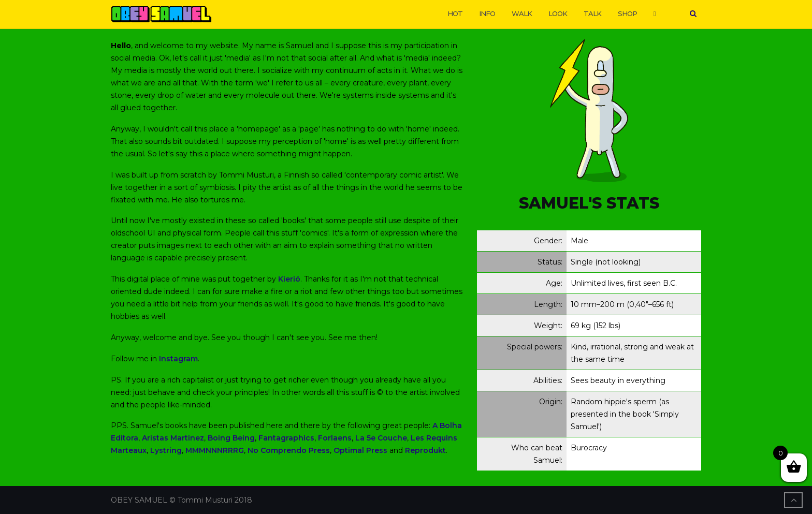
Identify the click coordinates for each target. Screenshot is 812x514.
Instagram (178, 359)
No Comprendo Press (289, 450)
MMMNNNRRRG (215, 450)
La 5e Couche (381, 438)
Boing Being (231, 438)
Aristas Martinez (173, 438)
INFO (487, 13)
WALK (522, 13)
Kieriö (289, 279)
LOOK (558, 13)
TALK (592, 13)
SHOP (627, 13)
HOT (455, 13)
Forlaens (335, 438)
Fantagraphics (286, 438)
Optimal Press (360, 450)
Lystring (166, 450)
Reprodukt (425, 450)
